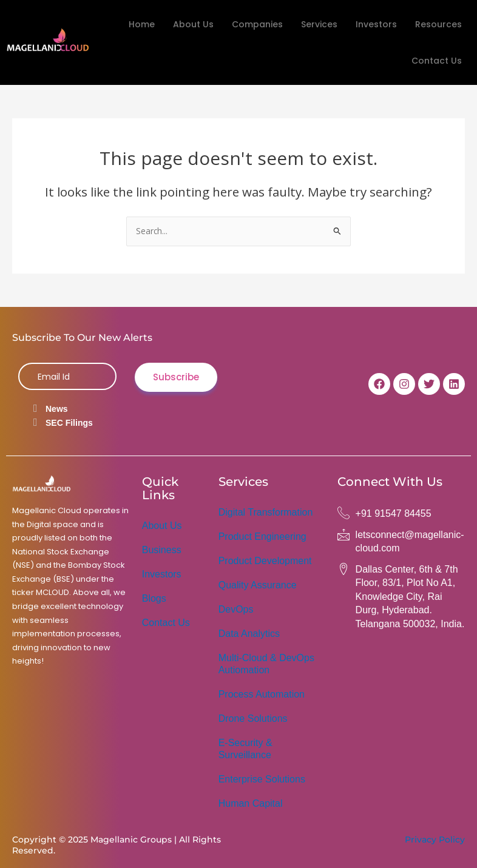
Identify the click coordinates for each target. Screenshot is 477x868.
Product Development (265, 561)
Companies (257, 24)
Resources (438, 24)
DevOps (236, 609)
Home (142, 24)
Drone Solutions (253, 718)
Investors (376, 24)
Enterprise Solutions (262, 779)
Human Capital (251, 803)
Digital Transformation (266, 512)
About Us (193, 24)
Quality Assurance (258, 585)
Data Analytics (249, 634)
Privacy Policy (435, 839)
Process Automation (262, 694)
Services (319, 24)
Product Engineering (262, 537)
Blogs (154, 598)
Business (162, 550)
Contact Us (437, 61)
